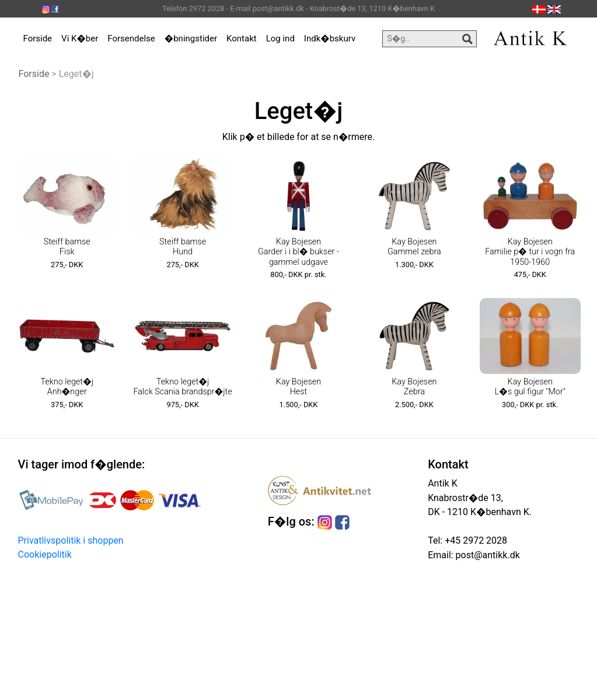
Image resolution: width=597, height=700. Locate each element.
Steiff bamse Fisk (67, 247)
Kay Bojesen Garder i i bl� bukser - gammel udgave (298, 252)
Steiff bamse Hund (183, 247)
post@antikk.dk (487, 555)
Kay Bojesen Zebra (414, 387)
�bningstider (191, 38)
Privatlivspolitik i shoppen (71, 540)
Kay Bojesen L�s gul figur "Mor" (530, 387)
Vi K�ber (80, 38)
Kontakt (242, 38)
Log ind (280, 38)
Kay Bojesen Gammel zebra (414, 247)
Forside (38, 38)
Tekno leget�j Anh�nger (67, 387)
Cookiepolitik (45, 554)
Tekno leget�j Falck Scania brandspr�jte (183, 387)
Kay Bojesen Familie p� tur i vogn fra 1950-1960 (530, 252)
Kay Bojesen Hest (298, 387)
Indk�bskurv (330, 38)
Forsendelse (131, 38)
